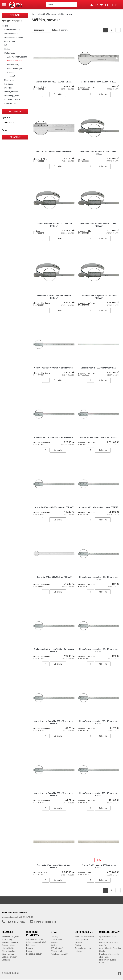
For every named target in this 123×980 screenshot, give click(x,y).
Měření (5, 26)
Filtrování (15, 15)
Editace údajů (7, 939)
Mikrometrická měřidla (14, 37)
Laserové (11, 76)
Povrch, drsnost (11, 92)
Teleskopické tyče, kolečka (15, 70)
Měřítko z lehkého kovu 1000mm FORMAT (54, 82)
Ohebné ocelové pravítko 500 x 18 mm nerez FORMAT (99, 794)
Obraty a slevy (8, 954)
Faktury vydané (8, 945)
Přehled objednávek (10, 942)
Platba (29, 951)
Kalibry (7, 49)
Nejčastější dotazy (34, 954)
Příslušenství (10, 103)
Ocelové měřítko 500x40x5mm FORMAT (54, 577)
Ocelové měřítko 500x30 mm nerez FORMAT (99, 507)
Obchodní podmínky (35, 939)
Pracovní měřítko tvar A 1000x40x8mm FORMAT (54, 866)
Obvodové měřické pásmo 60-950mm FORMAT (54, 297)
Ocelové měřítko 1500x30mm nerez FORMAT (54, 438)
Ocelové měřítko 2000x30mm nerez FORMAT (99, 438)
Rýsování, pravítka (12, 99)
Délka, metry (10, 53)
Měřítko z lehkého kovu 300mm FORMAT (99, 82)
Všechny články (81, 939)
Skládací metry (13, 65)
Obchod (78, 945)
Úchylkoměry (10, 41)
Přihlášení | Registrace (11, 937)
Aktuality (78, 942)
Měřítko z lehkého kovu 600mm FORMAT (54, 152)
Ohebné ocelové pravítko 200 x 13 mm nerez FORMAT (54, 722)
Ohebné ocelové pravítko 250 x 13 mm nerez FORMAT (99, 722)
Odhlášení (6, 960)
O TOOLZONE (56, 939)
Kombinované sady (12, 30)
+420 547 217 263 (16, 922)
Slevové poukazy (9, 951)
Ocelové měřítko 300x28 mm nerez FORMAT (54, 507)
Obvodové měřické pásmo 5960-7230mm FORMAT (99, 225)
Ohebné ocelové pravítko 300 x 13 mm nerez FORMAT (54, 794)
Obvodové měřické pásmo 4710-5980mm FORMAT (54, 225)
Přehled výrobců (58, 951)
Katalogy (79, 951)
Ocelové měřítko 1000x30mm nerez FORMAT (54, 368)
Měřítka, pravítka (14, 61)
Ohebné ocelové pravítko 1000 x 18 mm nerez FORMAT (54, 650)
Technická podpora (83, 948)
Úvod (34, 14)
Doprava (30, 948)
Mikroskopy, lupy (12, 96)
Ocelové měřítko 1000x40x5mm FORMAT (99, 368)
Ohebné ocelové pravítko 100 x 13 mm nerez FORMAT (99, 578)
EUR (114, 5)
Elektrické (9, 84)
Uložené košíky (8, 948)
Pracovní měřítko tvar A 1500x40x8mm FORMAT (99, 866)
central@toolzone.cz (45, 922)
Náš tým (54, 942)
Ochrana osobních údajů (36, 942)
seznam (64, 30)
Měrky (7, 45)
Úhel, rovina (9, 80)
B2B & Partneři (57, 948)
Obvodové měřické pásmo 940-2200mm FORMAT (99, 297)
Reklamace (31, 945)
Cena (4, 130)
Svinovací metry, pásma (17, 57)
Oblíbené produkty (10, 957)
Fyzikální (8, 88)
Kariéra (54, 945)
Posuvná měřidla (11, 34)
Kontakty (54, 937)
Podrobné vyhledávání (84, 937)
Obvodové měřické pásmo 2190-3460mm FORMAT (99, 153)
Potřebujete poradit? (59, 954)
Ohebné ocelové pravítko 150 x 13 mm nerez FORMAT (99, 650)
